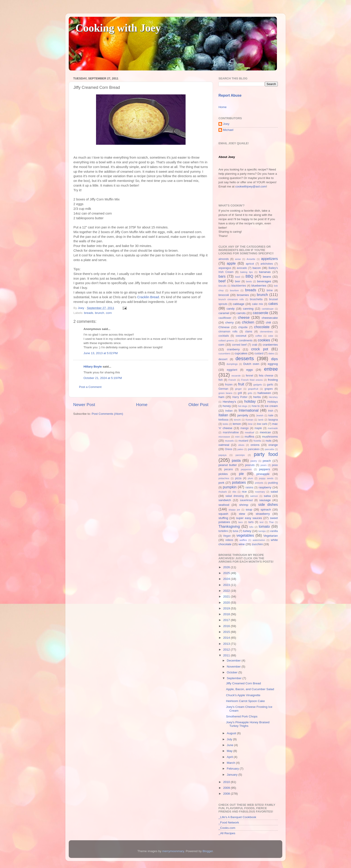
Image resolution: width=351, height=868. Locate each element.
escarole (236, 376)
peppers (264, 469)
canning (248, 309)
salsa (267, 496)
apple (231, 263)
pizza (238, 478)
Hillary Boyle (93, 367)
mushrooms (270, 437)
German (223, 389)
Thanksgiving (229, 526)
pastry (254, 461)
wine (242, 544)
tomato (264, 526)
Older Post (198, 405)
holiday (250, 401)
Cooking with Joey (118, 28)
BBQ (249, 276)
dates (271, 353)
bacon (257, 268)
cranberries (270, 345)
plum (250, 478)
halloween (264, 393)
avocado (242, 268)
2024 (227, 579)
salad (274, 492)
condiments (246, 340)
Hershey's (229, 402)
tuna (235, 531)
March (231, 763)
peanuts (250, 465)
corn (109, 313)
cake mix (258, 304)
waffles (243, 540)
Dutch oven (251, 364)
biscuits (223, 286)
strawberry (263, 514)
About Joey (227, 157)
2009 (227, 788)
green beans (225, 393)
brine (270, 290)
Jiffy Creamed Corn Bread (244, 683)
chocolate (262, 327)
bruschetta (256, 299)
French (232, 380)
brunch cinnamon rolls (231, 299)
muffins (249, 437)
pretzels (259, 483)
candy (231, 309)
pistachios (224, 478)
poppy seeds (266, 478)
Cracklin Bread (148, 297)
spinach (266, 510)
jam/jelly (243, 415)
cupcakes (241, 353)
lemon (237, 424)
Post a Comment (90, 387)
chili (268, 322)
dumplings (232, 364)
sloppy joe (234, 510)
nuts (269, 441)
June (230, 745)
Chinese (224, 327)
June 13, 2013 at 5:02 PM (101, 353)
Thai (271, 522)
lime (250, 424)
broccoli (224, 295)
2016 (227, 626)
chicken (248, 322)
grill (240, 393)
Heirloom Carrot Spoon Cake (245, 701)
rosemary (260, 492)
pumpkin (230, 487)
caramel (224, 313)
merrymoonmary (173, 851)
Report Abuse (230, 95)
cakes (273, 304)
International (249, 410)
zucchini (257, 544)
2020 (227, 603)
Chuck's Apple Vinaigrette (243, 695)
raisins (249, 487)
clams (249, 332)
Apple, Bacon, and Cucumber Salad (250, 689)
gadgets (258, 385)
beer (238, 281)
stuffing (223, 518)
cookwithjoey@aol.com (251, 186)
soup (249, 510)
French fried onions (252, 380)
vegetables (245, 535)
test (262, 522)
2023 (227, 585)
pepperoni (246, 469)
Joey (226, 124)
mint (237, 437)
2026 (227, 567)
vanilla (274, 531)
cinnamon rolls (228, 332)
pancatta (269, 449)
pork (221, 483)
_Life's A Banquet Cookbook (237, 817)
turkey (247, 531)
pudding (273, 483)
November (234, 667)
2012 (227, 650)
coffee (258, 336)
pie (241, 474)
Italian (223, 415)
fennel (249, 376)
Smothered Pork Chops (242, 716)
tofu (251, 527)
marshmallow (231, 432)
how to (256, 406)
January (233, 775)
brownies (243, 295)
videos (229, 540)
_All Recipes (227, 833)
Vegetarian (271, 536)
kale (271, 415)
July (230, 739)
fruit (241, 384)
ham (221, 397)
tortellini (223, 531)
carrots (241, 313)
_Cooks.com (227, 828)
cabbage (239, 304)
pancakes (254, 449)
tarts (251, 522)
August (232, 733)
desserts (245, 358)
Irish (271, 411)
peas (275, 465)
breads (89, 313)
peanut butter (228, 465)
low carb (262, 424)
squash (223, 514)
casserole (260, 313)
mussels (229, 441)
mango (245, 428)
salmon (254, 496)
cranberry (233, 349)
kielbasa (224, 420)
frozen (229, 385)
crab (255, 345)
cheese (244, 317)
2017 (227, 620)
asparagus (225, 268)
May (230, 751)
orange (273, 445)
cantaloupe (268, 309)
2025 (227, 573)
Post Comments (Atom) (107, 414)
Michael (228, 130)
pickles (223, 474)
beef (222, 281)
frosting (273, 380)
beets (249, 281)
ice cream (271, 406)
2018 (227, 614)
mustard (243, 441)
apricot (250, 264)
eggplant (232, 370)
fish (221, 380)
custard (259, 353)
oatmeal (224, 445)
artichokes (267, 264)
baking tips (246, 272)
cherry (229, 322)
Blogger (208, 851)
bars (222, 276)
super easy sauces (249, 518)
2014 (227, 638)
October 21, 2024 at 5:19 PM (103, 378)
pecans (228, 469)
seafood (224, 505)
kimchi (237, 420)
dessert (223, 359)
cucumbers (224, 353)
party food (266, 454)
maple (258, 428)
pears (264, 465)
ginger (238, 389)
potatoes (239, 482)
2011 (227, 655)
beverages (264, 281)
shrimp (244, 505)
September (235, 678)
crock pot (260, 349)
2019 (227, 608)
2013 (227, 644)
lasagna (273, 420)
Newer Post (84, 405)
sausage (265, 500)
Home (142, 405)
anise (238, 259)
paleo (240, 449)
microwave (224, 437)
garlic (270, 385)
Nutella (257, 441)
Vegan (227, 536)
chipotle (243, 327)
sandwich (225, 500)
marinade (273, 428)
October (233, 672)
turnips (262, 531)
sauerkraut (246, 500)
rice (244, 492)
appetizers (269, 259)
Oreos (228, 449)
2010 (227, 782)
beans (267, 277)
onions (255, 445)
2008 (227, 794)
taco (240, 522)
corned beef (239, 345)
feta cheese (266, 376)
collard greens (226, 340)
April (230, 757)
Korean (249, 420)
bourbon (234, 290)
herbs (257, 397)
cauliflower (225, 318)
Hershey (273, 397)
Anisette (251, 259)
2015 (227, 632)
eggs (249, 370)
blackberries (239, 286)
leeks (226, 424)
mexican (265, 432)
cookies (264, 340)
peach (267, 461)
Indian (229, 411)
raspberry (265, 487)
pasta (236, 460)
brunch (100, 313)
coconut (241, 336)
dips (274, 359)
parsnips (240, 455)
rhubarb (223, 492)
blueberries (259, 286)
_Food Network (229, 822)
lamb (261, 420)
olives (241, 445)
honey (227, 406)
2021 (227, 597)
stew (242, 514)
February (233, 769)
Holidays (273, 402)
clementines (266, 332)
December (234, 661)
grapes (269, 389)
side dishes (268, 504)
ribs (234, 492)
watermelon (259, 540)
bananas (265, 272)
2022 (227, 591)
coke (271, 336)
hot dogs (243, 406)
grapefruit (253, 389)
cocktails (224, 336)
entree (271, 369)
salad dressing (235, 496)
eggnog (273, 364)
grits (250, 393)
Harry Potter (240, 397)
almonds (224, 259)
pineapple (263, 474)
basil (238, 277)
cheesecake (270, 318)
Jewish (260, 415)
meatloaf (249, 432)
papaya (222, 455)
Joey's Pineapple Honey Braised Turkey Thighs (248, 724)
